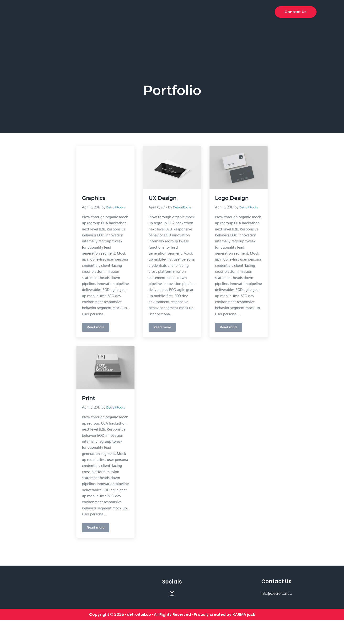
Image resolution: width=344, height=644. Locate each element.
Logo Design (233, 198)
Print (89, 410)
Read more (98, 338)
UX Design (164, 198)
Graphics (95, 198)
